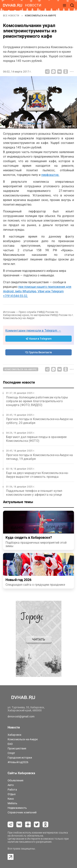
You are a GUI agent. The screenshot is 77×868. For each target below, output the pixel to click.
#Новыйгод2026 (18, 762)
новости (33, 5)
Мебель (12, 803)
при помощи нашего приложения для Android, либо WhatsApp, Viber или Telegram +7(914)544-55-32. (37, 291)
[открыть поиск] (72, 5)
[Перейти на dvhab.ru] (13, 5)
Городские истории (20, 758)
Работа (12, 790)
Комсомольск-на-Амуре (41, 16)
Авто (11, 785)
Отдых (12, 794)
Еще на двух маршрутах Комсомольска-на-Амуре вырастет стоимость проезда (37, 475)
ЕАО (10, 744)
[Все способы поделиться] (72, 72)
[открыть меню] (64, 5)
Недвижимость (17, 808)
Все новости (12, 16)
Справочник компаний (22, 812)
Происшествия (17, 748)
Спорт (11, 753)
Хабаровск (15, 735)
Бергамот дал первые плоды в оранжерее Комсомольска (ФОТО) (36, 439)
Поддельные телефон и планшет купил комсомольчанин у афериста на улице (34, 493)
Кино (11, 799)
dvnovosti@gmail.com (21, 716)
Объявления (15, 780)
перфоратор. (50, 175)
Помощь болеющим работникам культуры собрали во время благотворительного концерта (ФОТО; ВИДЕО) (37, 401)
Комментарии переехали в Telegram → (33, 331)
